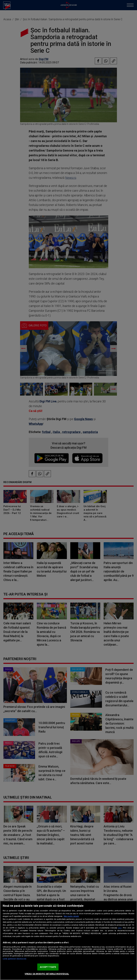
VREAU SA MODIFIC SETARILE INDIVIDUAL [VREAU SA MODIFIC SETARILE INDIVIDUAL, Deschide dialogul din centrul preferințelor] (47, 974)
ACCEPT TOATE (48, 967)
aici (120, 928)
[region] (68, 940)
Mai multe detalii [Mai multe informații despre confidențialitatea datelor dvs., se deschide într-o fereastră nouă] (71, 916)
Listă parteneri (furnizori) (14, 959)
